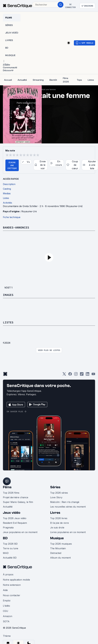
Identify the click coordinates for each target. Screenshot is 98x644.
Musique (57, 538)
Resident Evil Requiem (15, 523)
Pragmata (8, 528)
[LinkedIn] (88, 375)
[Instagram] (76, 375)
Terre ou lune (11, 548)
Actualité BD (10, 558)
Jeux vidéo (12, 513)
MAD (6, 553)
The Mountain (58, 548)
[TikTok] (82, 375)
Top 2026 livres (59, 518)
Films (7, 487)
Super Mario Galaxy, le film (18, 502)
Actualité (8, 507)
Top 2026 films (11, 493)
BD (5, 538)
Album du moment (60, 558)
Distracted (56, 553)
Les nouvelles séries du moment (68, 507)
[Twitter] (64, 375)
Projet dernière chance (16, 497)
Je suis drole (57, 528)
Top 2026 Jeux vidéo (15, 518)
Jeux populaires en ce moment (20, 532)
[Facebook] (70, 375)
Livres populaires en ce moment (68, 532)
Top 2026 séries (59, 493)
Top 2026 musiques (61, 544)
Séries (55, 487)
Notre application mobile (16, 580)
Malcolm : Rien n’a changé (65, 502)
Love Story (56, 497)
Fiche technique (12, 217)
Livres (55, 513)
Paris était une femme (46, 89)
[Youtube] (93, 375)
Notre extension (12, 585)
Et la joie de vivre (59, 523)
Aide (5, 590)
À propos (8, 574)
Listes (8, 322)
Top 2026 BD (10, 544)
